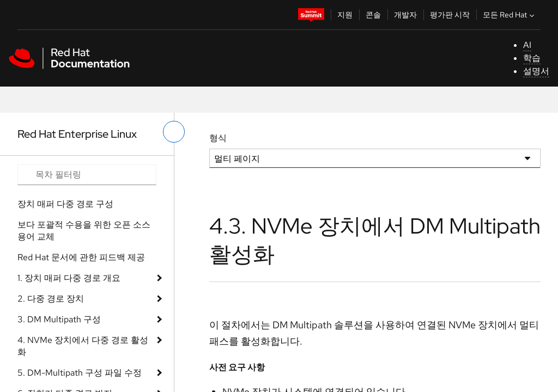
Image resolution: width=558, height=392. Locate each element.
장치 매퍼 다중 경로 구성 (65, 204)
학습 (532, 58)
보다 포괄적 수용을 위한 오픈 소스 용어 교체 (84, 231)
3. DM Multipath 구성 (59, 319)
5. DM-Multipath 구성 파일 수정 (80, 373)
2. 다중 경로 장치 (51, 299)
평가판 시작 (450, 15)
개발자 (405, 15)
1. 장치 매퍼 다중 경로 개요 (69, 278)
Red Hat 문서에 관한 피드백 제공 (81, 257)
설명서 (536, 71)
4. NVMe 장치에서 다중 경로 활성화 (83, 346)
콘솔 (373, 15)
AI (527, 45)
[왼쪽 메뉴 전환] (174, 132)
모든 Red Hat (510, 15)
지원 (345, 15)
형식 (218, 138)
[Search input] (87, 175)
